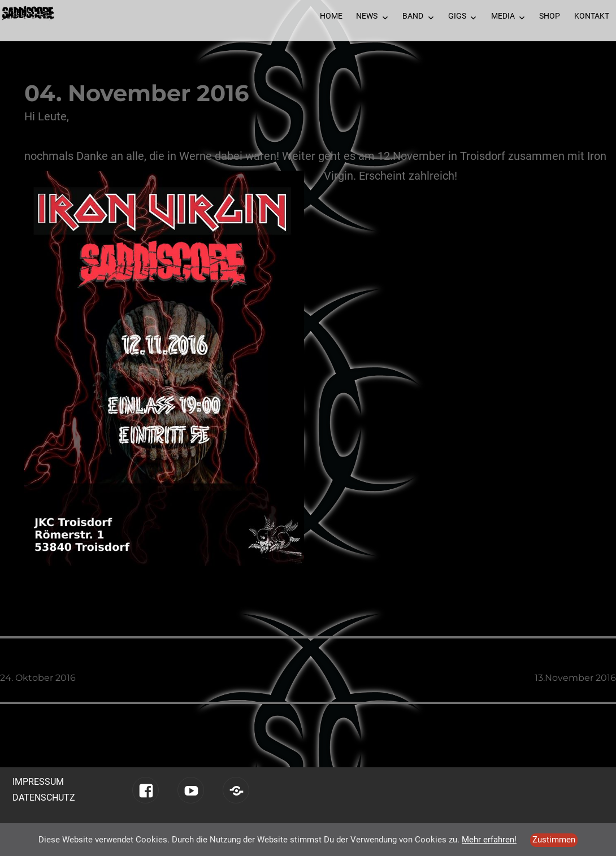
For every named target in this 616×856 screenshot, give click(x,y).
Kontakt (592, 16)
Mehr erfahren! (489, 840)
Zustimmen (554, 840)
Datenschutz (44, 798)
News (367, 16)
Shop (550, 16)
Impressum (38, 782)
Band (413, 16)
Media (503, 16)
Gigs (457, 16)
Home (331, 16)
